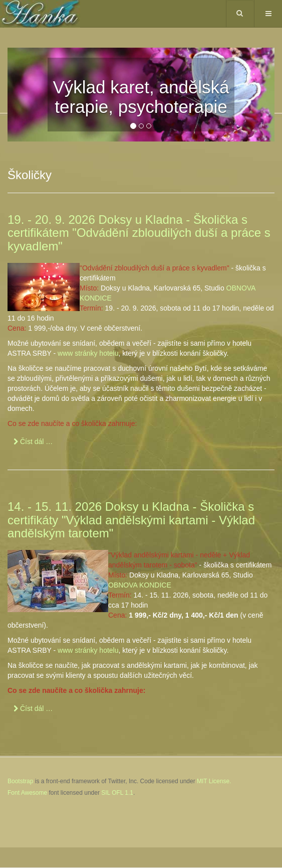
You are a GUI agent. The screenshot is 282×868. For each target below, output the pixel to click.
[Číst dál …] (33, 442)
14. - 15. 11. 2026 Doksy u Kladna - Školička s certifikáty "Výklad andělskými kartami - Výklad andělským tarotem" (131, 520)
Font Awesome (27, 793)
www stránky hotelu (88, 353)
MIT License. (214, 781)
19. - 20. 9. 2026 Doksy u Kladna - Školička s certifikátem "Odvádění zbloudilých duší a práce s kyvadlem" (139, 233)
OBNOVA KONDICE (140, 585)
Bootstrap (20, 781)
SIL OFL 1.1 (117, 793)
